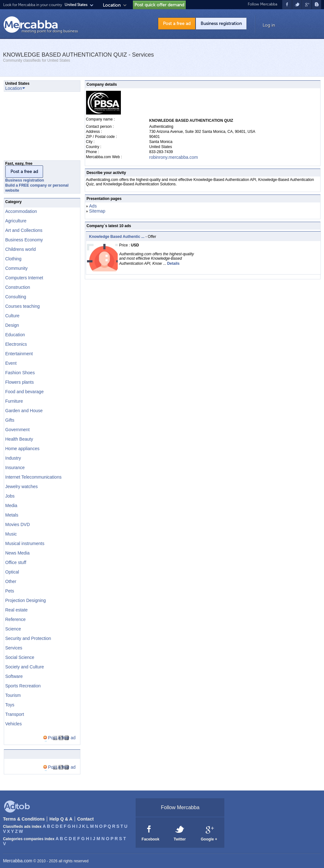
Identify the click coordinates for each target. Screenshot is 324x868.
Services (14, 648)
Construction (18, 287)
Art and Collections (24, 230)
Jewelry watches (22, 487)
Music (11, 534)
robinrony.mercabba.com (174, 157)
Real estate (17, 610)
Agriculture (16, 221)
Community (17, 268)
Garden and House (24, 411)
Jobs (10, 496)
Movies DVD (18, 524)
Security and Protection (28, 638)
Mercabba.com (18, 861)
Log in (269, 25)
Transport (15, 714)
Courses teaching (23, 306)
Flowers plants (20, 382)
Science (13, 629)
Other (11, 581)
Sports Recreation (23, 686)
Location (112, 5)
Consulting (16, 297)
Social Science (20, 657)
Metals (12, 515)
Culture (12, 316)
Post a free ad (177, 24)
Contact (85, 819)
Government (18, 430)
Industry (13, 458)
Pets (10, 591)
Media (11, 505)
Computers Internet (24, 278)
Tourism (13, 695)
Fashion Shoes (20, 373)
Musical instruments (25, 543)
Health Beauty (19, 439)
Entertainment (19, 354)
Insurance (15, 468)
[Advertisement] (35, 128)
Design (12, 325)
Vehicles (14, 724)
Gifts (10, 420)
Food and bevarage (25, 392)
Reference (16, 619)
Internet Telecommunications (34, 477)
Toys (10, 705)
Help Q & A (61, 819)
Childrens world (21, 249)
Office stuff (16, 562)
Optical (12, 572)
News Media (18, 553)
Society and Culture (25, 667)
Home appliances (22, 449)
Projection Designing (26, 600)
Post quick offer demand (159, 5)
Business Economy (24, 240)
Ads (93, 206)
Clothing (13, 259)
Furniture (14, 401)
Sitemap (97, 211)
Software (14, 676)
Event (11, 363)
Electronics (16, 344)
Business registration (221, 24)
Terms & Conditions (24, 819)
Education (15, 335)
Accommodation (21, 211)
